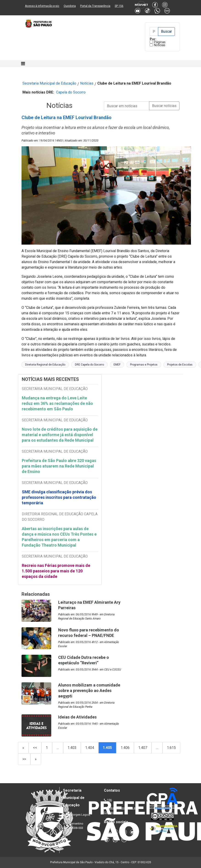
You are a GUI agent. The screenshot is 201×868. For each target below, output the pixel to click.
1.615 (171, 748)
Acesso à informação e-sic (42, 6)
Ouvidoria (70, 6)
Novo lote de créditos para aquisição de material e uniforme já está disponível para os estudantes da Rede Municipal (60, 435)
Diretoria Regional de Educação (45, 365)
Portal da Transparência (95, 6)
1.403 (72, 748)
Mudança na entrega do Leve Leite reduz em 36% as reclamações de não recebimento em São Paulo (57, 403)
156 (109, 800)
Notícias (160, 45)
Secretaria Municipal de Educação (49, 83)
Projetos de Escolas (180, 365)
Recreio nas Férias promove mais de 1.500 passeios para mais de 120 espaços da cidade (56, 571)
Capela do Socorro (71, 92)
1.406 (125, 748)
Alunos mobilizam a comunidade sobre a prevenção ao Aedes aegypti (89, 690)
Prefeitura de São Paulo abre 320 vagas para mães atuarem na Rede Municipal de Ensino (59, 466)
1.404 (90, 748)
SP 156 (119, 6)
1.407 (143, 748)
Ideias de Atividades (77, 717)
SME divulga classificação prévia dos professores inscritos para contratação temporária (59, 497)
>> (24, 759)
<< (35, 748)
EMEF (117, 365)
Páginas (160, 42)
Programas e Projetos (144, 365)
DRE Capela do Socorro (89, 365)
